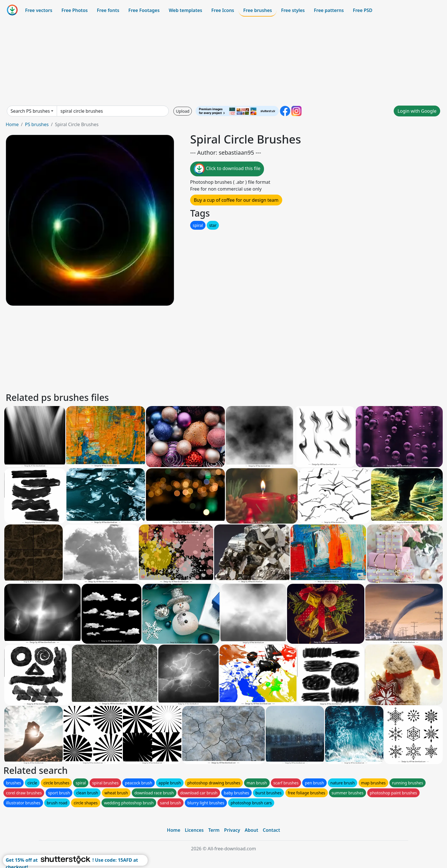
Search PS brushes (30, 111)
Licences (194, 830)
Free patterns (329, 10)
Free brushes (258, 10)
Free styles (293, 10)
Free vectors (39, 10)
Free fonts (108, 10)
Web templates (185, 10)
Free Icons (223, 10)
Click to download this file (227, 169)
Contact (272, 830)
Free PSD (363, 10)
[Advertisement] (223, 61)
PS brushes (37, 124)
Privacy (232, 830)
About (251, 830)
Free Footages (144, 10)
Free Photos (74, 10)
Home (12, 124)
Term (214, 830)
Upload (183, 111)
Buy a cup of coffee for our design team (236, 200)
